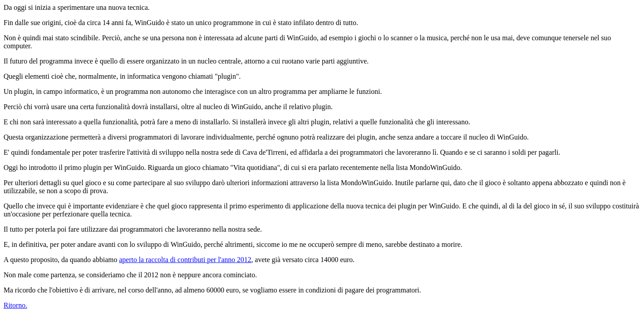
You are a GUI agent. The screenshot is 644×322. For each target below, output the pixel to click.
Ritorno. (15, 305)
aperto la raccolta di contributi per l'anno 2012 (185, 260)
